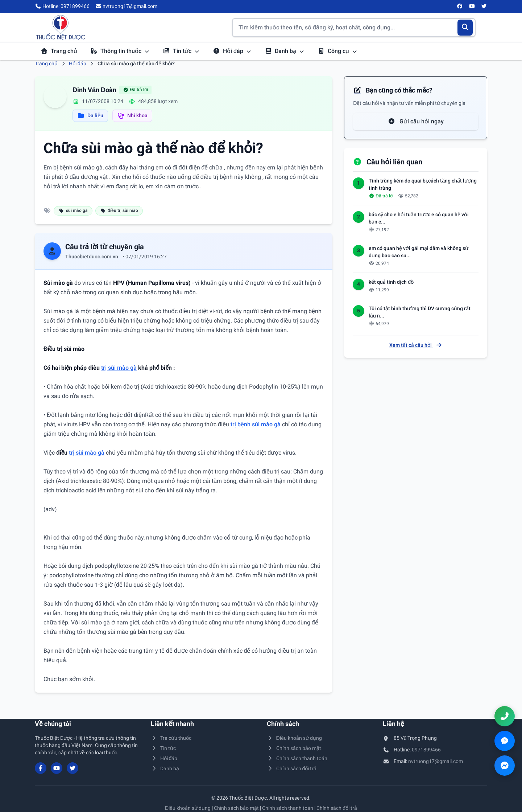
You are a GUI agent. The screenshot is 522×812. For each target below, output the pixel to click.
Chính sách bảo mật (294, 748)
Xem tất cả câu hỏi (416, 345)
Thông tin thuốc (120, 51)
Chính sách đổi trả (292, 768)
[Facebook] (460, 7)
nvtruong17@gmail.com (436, 761)
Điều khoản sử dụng (294, 738)
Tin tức (181, 51)
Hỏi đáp (232, 51)
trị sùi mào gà (119, 368)
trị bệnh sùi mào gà (256, 424)
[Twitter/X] (484, 7)
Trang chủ (59, 51)
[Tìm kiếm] (465, 28)
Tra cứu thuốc (171, 738)
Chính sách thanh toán (297, 758)
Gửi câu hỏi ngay (416, 121)
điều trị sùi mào (119, 210)
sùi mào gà (73, 210)
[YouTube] (472, 7)
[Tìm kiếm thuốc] (354, 28)
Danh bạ (285, 51)
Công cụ (337, 51)
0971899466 (426, 750)
